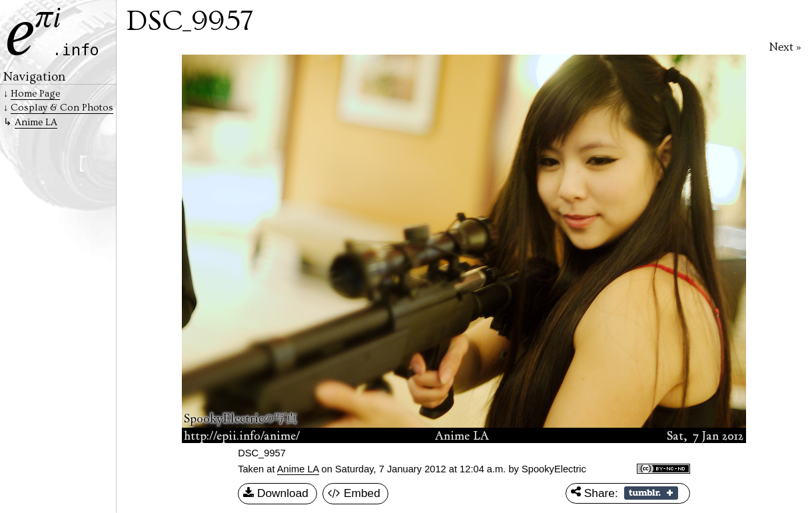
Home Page (35, 94)
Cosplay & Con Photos (62, 108)
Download (276, 494)
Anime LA (298, 469)
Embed (354, 494)
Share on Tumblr (651, 493)
